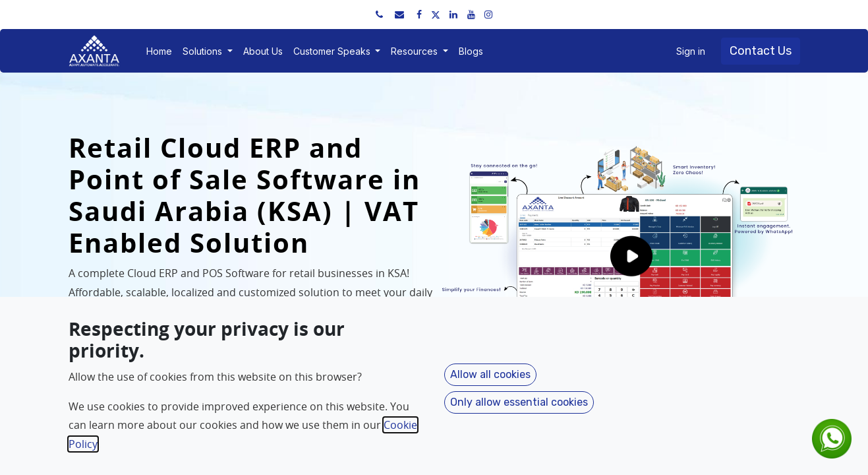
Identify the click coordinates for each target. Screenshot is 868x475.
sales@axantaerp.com (216, 14)
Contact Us (761, 51)
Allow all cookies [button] (490, 374)
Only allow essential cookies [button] (519, 402)
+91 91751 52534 (119, 14)
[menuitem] (159, 51)
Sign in (691, 51)
